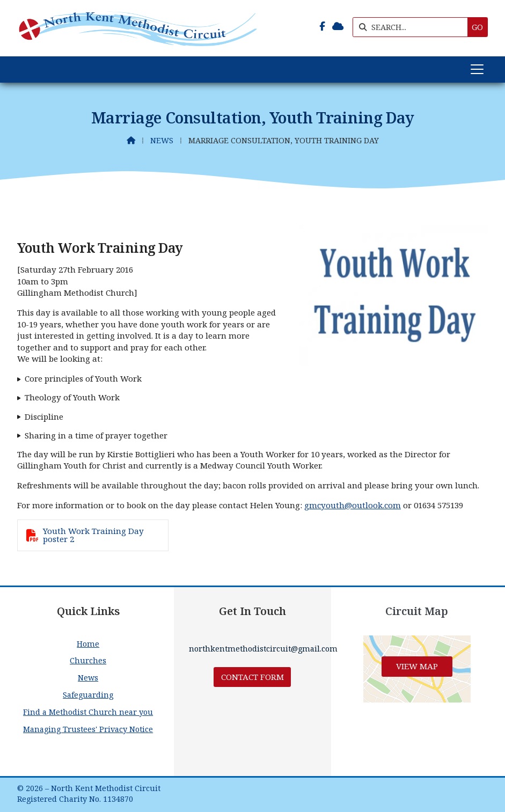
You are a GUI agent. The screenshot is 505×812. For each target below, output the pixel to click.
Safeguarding (88, 695)
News (162, 140)
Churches (88, 660)
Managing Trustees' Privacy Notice (88, 729)
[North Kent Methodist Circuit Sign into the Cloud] (338, 26)
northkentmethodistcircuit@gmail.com (263, 649)
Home (88, 644)
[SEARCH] (413, 27)
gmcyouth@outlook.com (353, 505)
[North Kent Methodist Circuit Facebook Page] (322, 26)
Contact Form (252, 677)
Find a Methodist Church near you (88, 712)
